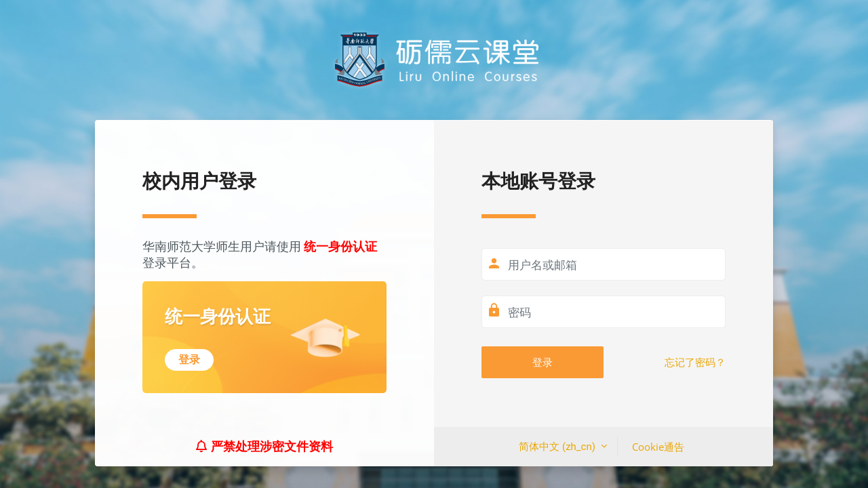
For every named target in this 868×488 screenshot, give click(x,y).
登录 (542, 362)
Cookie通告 (658, 447)
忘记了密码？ (695, 363)
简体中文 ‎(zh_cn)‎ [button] (558, 447)
